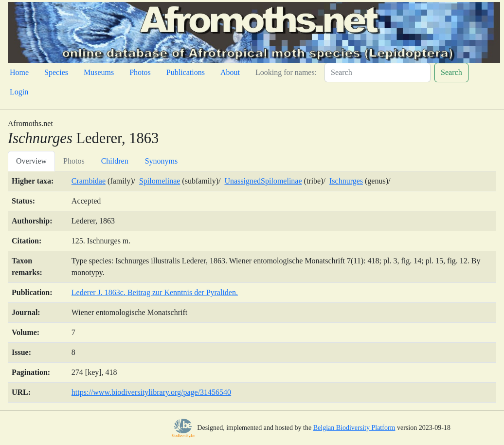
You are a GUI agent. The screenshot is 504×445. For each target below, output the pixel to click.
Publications (186, 72)
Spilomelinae (160, 181)
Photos (140, 72)
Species (56, 72)
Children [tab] (115, 161)
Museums (99, 72)
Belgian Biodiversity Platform (354, 428)
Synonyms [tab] (162, 161)
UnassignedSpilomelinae (263, 181)
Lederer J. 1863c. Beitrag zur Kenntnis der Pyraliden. (155, 292)
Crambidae (89, 181)
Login (19, 92)
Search (451, 72)
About (230, 72)
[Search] (378, 73)
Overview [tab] (31, 161)
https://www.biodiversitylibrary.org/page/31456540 (151, 392)
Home (19, 72)
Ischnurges (346, 181)
